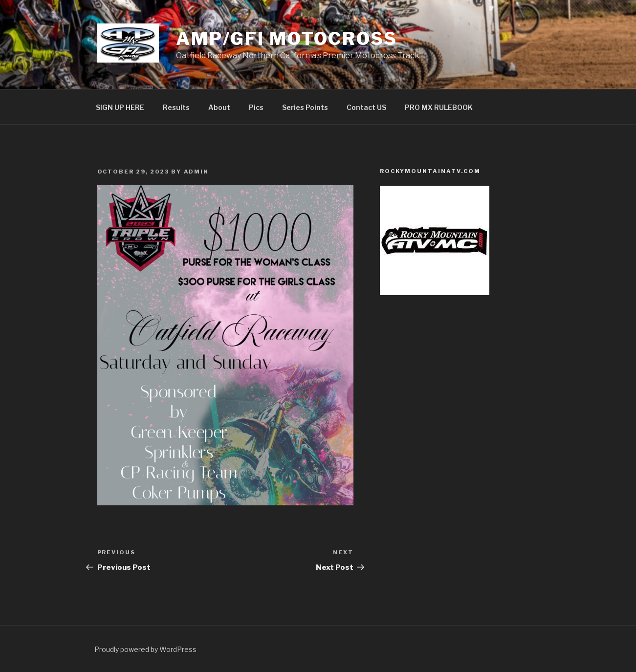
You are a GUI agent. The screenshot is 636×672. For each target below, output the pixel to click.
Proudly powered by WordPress (145, 649)
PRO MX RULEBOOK (439, 107)
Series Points (305, 107)
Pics (256, 107)
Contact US (366, 107)
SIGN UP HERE (120, 107)
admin (197, 172)
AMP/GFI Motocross (287, 39)
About (219, 107)
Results (176, 107)
